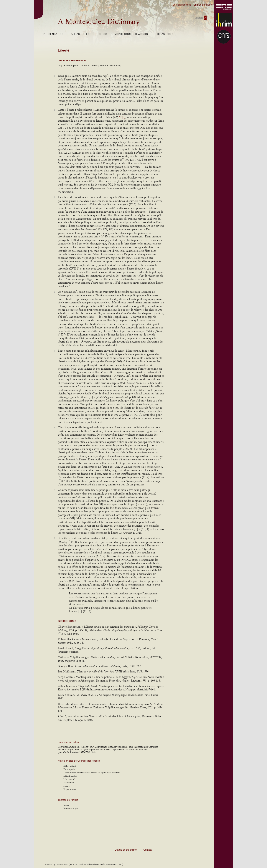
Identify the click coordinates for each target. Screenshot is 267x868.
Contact (147, 850)
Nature (66, 786)
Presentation (53, 34)
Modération (69, 783)
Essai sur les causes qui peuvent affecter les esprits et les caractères (92, 773)
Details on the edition (126, 850)
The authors (165, 34)
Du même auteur (89, 66)
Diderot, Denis (70, 766)
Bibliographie (71, 66)
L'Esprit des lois (70, 776)
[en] (60, 66)
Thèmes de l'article (110, 66)
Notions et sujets (71, 808)
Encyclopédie (69, 769)
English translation (203, 5)
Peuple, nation (70, 789)
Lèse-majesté (69, 779)
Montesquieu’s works (131, 34)
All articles (80, 34)
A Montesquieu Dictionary (99, 22)
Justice (66, 805)
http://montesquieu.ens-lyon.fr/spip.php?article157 (120, 690)
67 (122, 117)
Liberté (64, 50)
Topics (102, 34)
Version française (182, 5)
